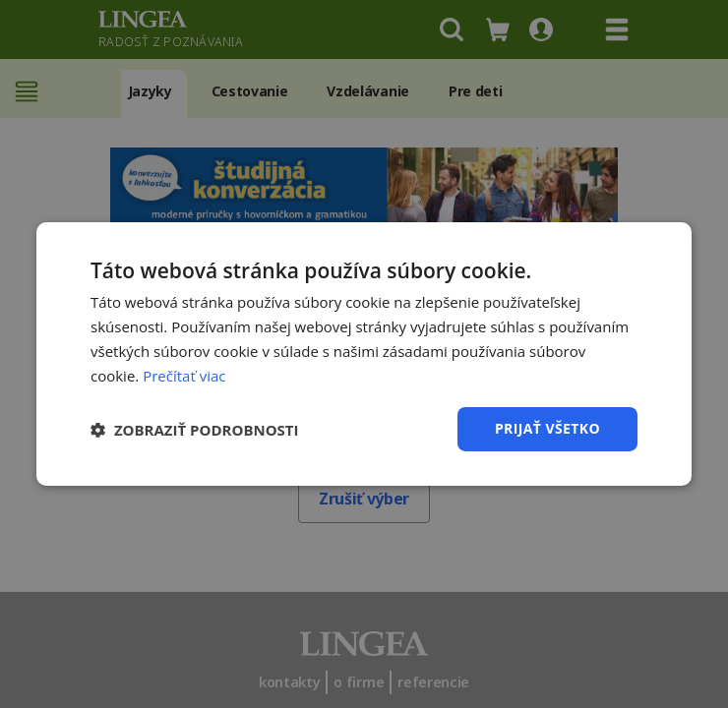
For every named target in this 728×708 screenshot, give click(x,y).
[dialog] (364, 354)
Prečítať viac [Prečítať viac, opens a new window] (184, 376)
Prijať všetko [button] (547, 428)
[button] (195, 430)
